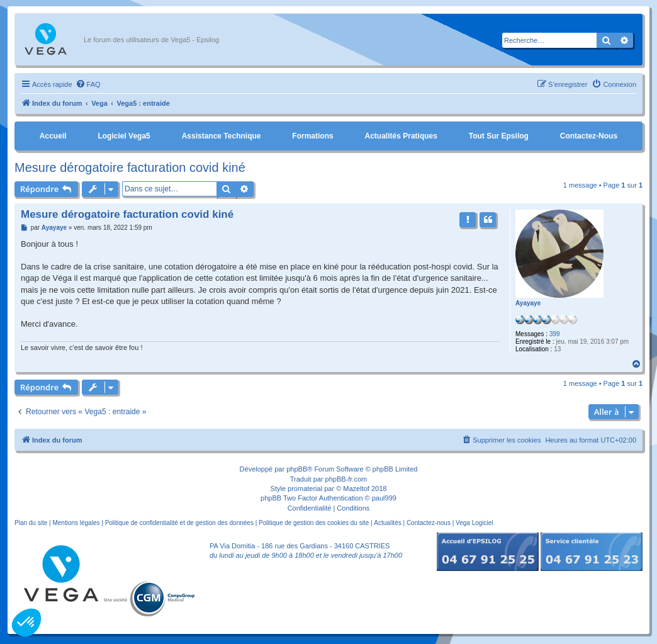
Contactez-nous (589, 136)
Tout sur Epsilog (499, 136)
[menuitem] (88, 84)
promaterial (305, 489)
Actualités (387, 523)
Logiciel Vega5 (124, 136)
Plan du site (31, 523)
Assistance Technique (222, 136)
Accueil (53, 136)
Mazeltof (356, 489)
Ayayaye (528, 303)
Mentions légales (76, 523)
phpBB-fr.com (346, 479)
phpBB (297, 469)
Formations (312, 136)
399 (555, 334)
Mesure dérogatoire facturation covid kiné (130, 167)
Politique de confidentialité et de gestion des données (179, 523)
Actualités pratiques (401, 136)
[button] (26, 623)
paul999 (384, 498)
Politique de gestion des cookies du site (314, 523)
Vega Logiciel (474, 523)
